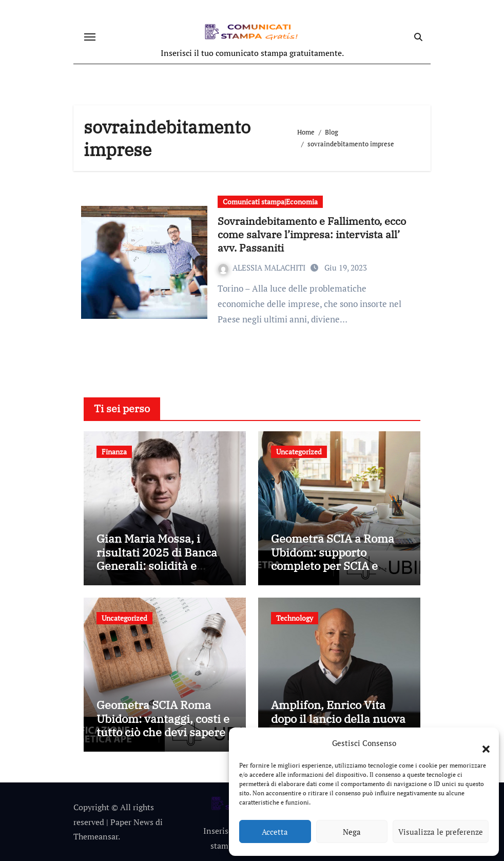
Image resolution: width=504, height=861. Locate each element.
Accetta (275, 832)
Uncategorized (299, 452)
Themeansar (96, 836)
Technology (295, 618)
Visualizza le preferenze (441, 832)
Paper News (132, 822)
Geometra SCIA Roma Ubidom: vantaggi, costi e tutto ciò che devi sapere (163, 718)
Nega (352, 832)
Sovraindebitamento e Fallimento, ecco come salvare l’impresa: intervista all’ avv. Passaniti (312, 234)
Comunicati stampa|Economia (270, 202)
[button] (481, 743)
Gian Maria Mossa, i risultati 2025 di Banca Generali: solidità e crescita (157, 559)
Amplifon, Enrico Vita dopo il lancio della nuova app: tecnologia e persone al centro (338, 725)
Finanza (114, 452)
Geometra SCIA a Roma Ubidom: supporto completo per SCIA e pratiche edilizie (333, 559)
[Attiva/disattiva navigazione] (90, 37)
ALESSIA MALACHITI (263, 267)
